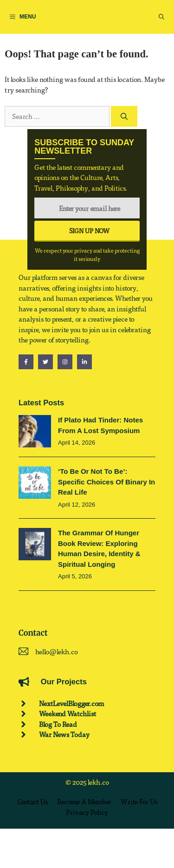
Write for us (139, 801)
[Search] (124, 116)
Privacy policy (87, 812)
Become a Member (84, 801)
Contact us (32, 801)
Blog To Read (58, 724)
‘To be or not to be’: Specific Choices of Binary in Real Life (106, 482)
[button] (161, 17)
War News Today (64, 734)
